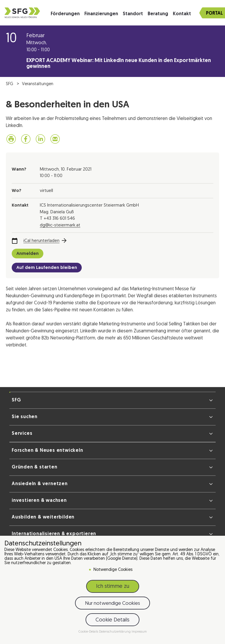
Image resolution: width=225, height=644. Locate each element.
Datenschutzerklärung (115, 632)
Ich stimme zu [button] (113, 587)
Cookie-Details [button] (89, 632)
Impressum (139, 632)
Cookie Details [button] (112, 620)
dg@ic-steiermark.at (60, 225)
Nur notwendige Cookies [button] (112, 603)
